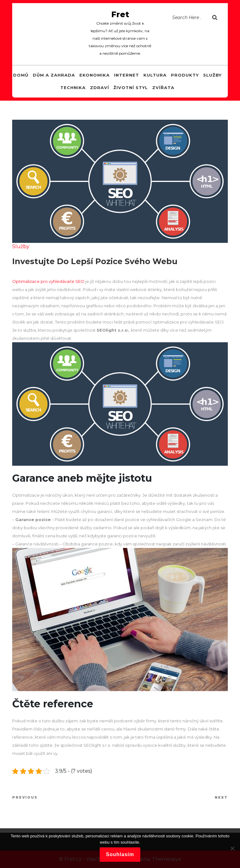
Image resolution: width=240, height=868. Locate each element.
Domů (21, 75)
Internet (127, 75)
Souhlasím (120, 854)
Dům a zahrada (54, 75)
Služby (212, 75)
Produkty (185, 75)
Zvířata (163, 88)
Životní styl (131, 88)
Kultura (155, 75)
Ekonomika (95, 75)
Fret (120, 14)
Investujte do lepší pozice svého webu (95, 261)
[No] (232, 848)
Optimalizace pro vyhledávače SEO (48, 281)
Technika (73, 88)
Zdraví (100, 88)
